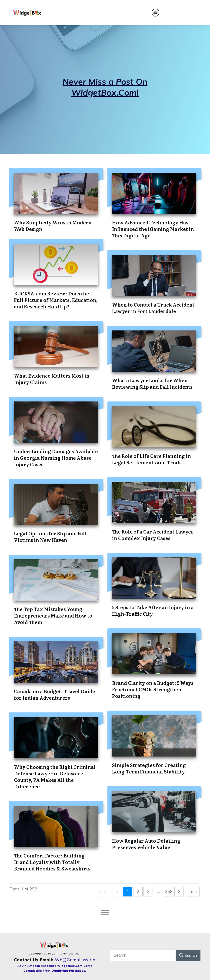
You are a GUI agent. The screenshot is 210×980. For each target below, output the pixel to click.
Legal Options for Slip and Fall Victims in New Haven (50, 537)
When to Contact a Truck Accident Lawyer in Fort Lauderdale (153, 308)
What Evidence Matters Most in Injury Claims (52, 379)
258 (169, 891)
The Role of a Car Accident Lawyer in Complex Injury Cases (153, 535)
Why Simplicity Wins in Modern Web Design (53, 226)
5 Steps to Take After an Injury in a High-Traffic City (153, 610)
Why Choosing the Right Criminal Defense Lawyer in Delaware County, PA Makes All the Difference (55, 776)
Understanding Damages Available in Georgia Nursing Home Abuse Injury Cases (56, 458)
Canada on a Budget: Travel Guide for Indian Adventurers (55, 694)
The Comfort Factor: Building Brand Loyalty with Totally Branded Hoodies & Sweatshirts (52, 862)
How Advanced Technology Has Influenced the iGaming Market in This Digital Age (153, 229)
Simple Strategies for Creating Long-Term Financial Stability (149, 768)
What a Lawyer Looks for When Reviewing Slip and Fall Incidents (152, 383)
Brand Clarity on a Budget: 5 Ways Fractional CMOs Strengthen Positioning (153, 689)
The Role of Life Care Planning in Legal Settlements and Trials (152, 459)
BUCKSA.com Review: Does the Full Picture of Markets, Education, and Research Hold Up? (56, 300)
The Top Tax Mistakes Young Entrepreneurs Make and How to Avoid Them (53, 615)
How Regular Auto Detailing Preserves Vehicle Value (146, 844)
